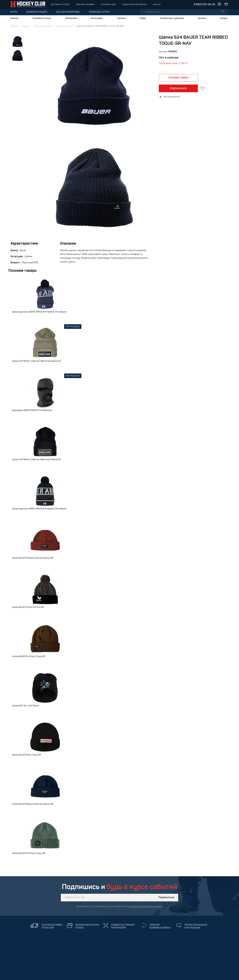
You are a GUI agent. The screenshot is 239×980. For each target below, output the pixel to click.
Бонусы (157, 5)
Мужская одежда (43, 26)
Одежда (121, 18)
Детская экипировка (68, 12)
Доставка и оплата (60, 5)
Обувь (143, 18)
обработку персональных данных (146, 907)
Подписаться (166, 898)
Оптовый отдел (108, 5)
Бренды (202, 18)
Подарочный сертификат (134, 5)
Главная (14, 26)
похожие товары (178, 78)
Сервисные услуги (99, 12)
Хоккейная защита (37, 12)
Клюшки (15, 18)
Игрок (14, 12)
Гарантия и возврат (85, 5)
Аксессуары (97, 18)
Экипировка (71, 18)
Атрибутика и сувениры (172, 18)
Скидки (224, 18)
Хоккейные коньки (42, 18)
